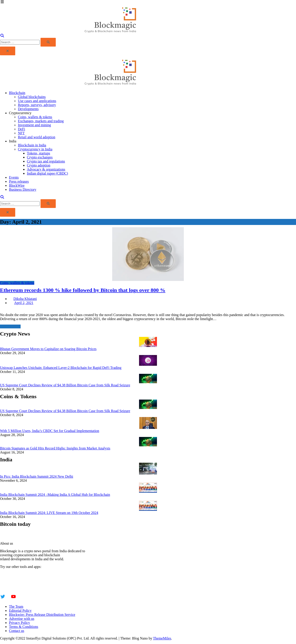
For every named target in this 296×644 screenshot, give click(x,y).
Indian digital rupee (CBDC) (47, 173)
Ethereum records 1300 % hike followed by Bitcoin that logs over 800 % (83, 290)
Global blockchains (32, 97)
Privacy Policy (19, 623)
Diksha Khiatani (25, 299)
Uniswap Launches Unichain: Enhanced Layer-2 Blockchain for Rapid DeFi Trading (61, 368)
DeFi (21, 129)
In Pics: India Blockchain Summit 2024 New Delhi (37, 476)
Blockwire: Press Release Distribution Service (42, 615)
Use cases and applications (37, 101)
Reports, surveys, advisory (37, 105)
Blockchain (17, 93)
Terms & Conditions (24, 627)
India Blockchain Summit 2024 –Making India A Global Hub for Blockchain (55, 495)
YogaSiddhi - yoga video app (21, 586)
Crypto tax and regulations (46, 161)
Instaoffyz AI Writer (14, 578)
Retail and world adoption (37, 137)
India (13, 141)
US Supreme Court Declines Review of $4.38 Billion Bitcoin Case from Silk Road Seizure (65, 385)
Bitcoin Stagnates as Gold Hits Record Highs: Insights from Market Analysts (55, 448)
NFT (21, 133)
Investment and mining (34, 125)
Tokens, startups (39, 153)
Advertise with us (22, 619)
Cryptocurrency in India (35, 149)
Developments (28, 109)
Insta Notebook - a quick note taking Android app (35, 582)
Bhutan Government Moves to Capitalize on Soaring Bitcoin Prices (48, 349)
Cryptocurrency (20, 113)
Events (14, 177)
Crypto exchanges (40, 157)
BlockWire (17, 185)
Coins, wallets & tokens (35, 117)
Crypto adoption (39, 165)
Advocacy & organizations (46, 169)
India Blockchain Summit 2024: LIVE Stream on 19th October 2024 (49, 513)
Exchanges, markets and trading (41, 121)
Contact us (17, 631)
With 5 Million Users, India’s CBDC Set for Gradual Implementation (50, 431)
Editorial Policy (20, 611)
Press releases (19, 181)
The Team (16, 607)
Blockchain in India (32, 145)
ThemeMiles (162, 638)
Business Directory (23, 189)
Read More (10, 326)
